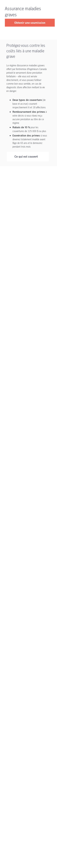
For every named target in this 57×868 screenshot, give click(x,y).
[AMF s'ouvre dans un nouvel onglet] (4, 767)
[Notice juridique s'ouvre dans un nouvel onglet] (39, 748)
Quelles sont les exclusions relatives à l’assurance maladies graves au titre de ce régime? (28, 455)
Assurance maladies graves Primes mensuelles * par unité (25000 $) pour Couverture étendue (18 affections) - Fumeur (30, 356)
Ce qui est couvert (26, 157)
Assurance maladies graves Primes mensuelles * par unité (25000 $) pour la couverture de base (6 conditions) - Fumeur (29, 293)
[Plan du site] (37, 767)
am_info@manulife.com (30, 534)
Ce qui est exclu (25, 169)
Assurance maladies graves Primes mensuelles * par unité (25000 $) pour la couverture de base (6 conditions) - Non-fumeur (30, 261)
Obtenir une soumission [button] (30, 23)
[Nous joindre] (8, 748)
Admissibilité (23, 181)
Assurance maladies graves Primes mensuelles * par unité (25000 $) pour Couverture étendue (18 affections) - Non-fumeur (30, 324)
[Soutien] (28, 691)
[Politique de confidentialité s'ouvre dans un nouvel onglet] (14, 753)
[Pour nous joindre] (28, 717)
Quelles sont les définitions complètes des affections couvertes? (28, 401)
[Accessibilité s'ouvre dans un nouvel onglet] (38, 753)
